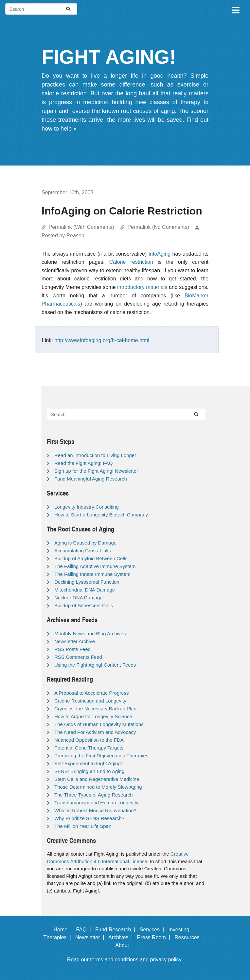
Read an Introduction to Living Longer (95, 455)
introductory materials (142, 287)
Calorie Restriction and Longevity (90, 701)
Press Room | (155, 937)
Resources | (190, 937)
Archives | (122, 937)
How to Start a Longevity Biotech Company (101, 515)
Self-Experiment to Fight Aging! (88, 763)
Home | (64, 930)
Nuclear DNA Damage (79, 598)
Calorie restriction (131, 262)
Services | (153, 930)
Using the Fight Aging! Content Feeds (95, 665)
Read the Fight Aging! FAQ (83, 463)
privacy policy (166, 960)
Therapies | (58, 937)
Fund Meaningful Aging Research (91, 479)
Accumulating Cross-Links (83, 551)
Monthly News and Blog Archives (90, 633)
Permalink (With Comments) (81, 227)
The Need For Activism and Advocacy (95, 732)
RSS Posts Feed (72, 649)
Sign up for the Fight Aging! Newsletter (96, 471)
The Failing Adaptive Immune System (95, 566)
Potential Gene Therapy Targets (89, 748)
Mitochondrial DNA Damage (85, 590)
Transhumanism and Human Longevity (96, 803)
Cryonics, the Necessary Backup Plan (95, 709)
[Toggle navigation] (235, 9)
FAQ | (85, 930)
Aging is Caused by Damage (85, 543)
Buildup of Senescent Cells (84, 605)
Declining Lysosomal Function (87, 582)
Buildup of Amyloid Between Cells (91, 558)
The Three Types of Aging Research (94, 795)
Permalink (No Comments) (158, 227)
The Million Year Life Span (83, 826)
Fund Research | (117, 930)
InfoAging (160, 254)
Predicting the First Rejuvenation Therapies (101, 756)
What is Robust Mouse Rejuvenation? (95, 810)
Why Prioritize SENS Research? (89, 818)
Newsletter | (91, 937)
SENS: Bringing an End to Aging (89, 771)
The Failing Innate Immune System (92, 574)
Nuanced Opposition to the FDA (89, 740)
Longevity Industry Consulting (87, 507)
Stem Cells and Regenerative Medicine (97, 779)
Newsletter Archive (75, 641)
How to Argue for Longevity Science (93, 716)
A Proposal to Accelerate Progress (92, 693)
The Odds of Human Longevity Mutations (99, 724)
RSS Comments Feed (78, 657)
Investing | (183, 930)
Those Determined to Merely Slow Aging (98, 787)
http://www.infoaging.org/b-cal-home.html (102, 340)
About (125, 945)
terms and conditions (114, 960)
